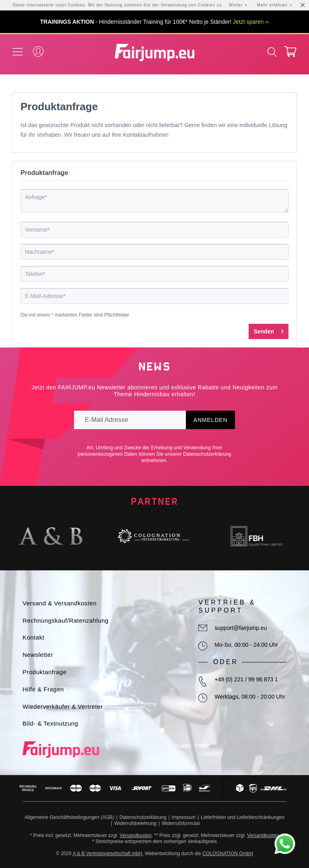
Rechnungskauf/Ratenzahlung (66, 620)
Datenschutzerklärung (207, 454)
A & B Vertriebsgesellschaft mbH (108, 854)
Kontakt (33, 637)
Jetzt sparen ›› (251, 22)
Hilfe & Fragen (43, 689)
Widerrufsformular (181, 823)
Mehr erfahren (272, 5)
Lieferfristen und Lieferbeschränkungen (243, 817)
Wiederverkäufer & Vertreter (63, 707)
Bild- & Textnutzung (50, 723)
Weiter (236, 5)
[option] (51, 536)
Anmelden (211, 420)
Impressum (184, 817)
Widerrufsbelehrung (135, 823)
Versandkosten (135, 835)
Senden (269, 330)
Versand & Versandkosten (60, 603)
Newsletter (38, 655)
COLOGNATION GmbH (228, 854)
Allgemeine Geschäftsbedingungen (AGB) (69, 817)
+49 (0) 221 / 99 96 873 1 (246, 679)
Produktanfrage (45, 672)
